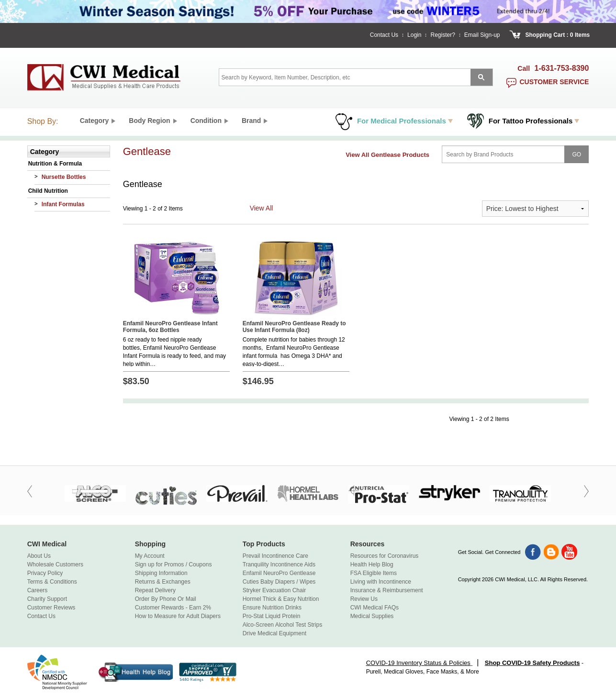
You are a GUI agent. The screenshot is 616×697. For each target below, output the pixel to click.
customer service (554, 82)
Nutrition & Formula (55, 164)
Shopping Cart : (547, 35)
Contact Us (384, 35)
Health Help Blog (372, 564)
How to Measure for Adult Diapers (178, 616)
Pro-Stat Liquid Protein (272, 616)
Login (414, 35)
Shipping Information (161, 573)
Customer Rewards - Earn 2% (173, 608)
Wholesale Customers (55, 564)
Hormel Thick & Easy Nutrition (281, 599)
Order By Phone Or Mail (166, 599)
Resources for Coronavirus (385, 556)
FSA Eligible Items (374, 573)
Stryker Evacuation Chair (274, 590)
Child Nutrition (48, 191)
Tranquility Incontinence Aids (279, 564)
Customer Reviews (51, 608)
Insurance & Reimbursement (387, 590)
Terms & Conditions (52, 582)
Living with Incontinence (381, 582)
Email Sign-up (482, 35)
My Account (150, 556)
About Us (39, 556)
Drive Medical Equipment (274, 633)
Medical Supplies (372, 616)
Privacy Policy (45, 573)
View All (262, 208)
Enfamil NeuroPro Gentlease (279, 573)
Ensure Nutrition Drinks (272, 608)
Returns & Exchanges (163, 582)
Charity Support (47, 599)
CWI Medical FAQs (375, 608)
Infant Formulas (63, 204)
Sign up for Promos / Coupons (174, 564)
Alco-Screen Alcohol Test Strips (283, 625)
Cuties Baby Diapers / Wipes (279, 582)
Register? (442, 35)
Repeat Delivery (155, 590)
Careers (38, 590)
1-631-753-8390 (562, 68)
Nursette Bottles (64, 177)
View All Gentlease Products (387, 155)
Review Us (364, 599)
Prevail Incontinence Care (275, 556)
